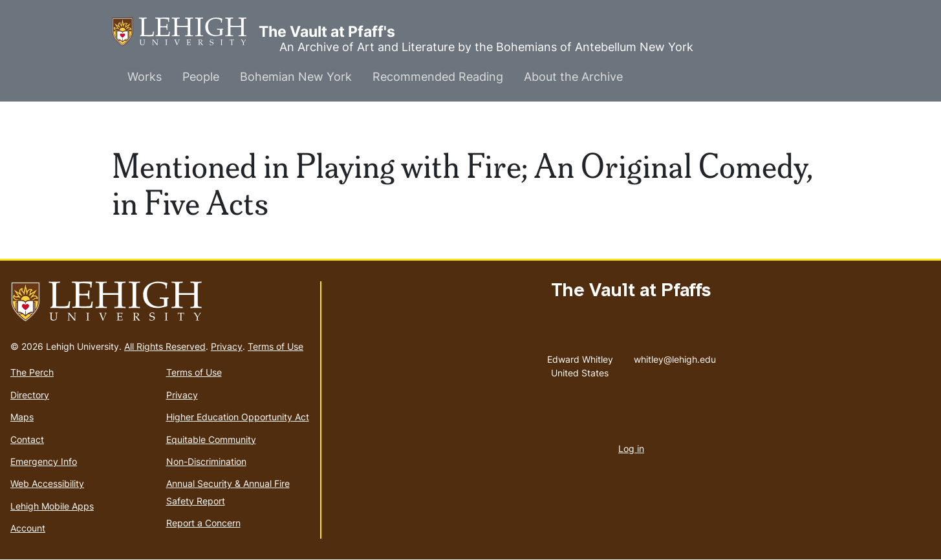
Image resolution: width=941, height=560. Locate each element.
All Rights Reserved (165, 346)
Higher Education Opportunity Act (238, 417)
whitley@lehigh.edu (675, 356)
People (201, 77)
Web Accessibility (47, 483)
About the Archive (573, 77)
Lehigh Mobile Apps (52, 506)
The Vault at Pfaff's (185, 32)
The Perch (32, 372)
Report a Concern (203, 523)
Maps (22, 417)
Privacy (227, 346)
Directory (30, 395)
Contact (27, 439)
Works (145, 77)
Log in (631, 448)
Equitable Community (211, 439)
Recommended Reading (438, 77)
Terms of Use (276, 346)
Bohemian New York (296, 77)
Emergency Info (44, 461)
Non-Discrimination (206, 461)
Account (28, 528)
